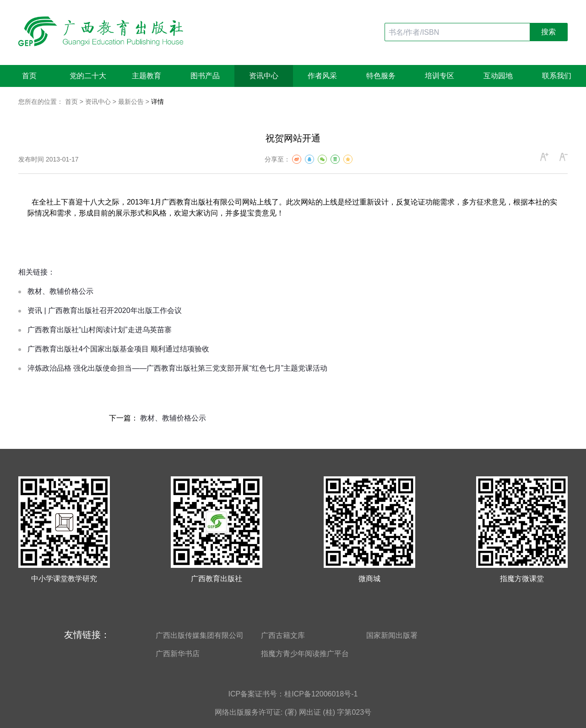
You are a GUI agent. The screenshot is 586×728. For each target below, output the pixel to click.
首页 (29, 76)
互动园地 (498, 76)
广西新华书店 (178, 654)
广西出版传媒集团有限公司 (200, 635)
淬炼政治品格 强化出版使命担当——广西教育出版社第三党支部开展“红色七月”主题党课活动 (177, 368)
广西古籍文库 (283, 635)
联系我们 (557, 76)
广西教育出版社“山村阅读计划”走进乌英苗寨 (100, 330)
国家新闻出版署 (392, 635)
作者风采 (322, 76)
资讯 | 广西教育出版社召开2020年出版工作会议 (105, 310)
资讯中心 (264, 76)
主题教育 (146, 76)
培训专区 (439, 76)
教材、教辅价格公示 (60, 291)
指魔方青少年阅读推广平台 (305, 654)
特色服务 (381, 76)
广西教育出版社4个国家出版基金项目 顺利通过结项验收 (118, 349)
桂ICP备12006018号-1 (321, 694)
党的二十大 (88, 76)
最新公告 (131, 102)
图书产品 (205, 76)
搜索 (548, 32)
